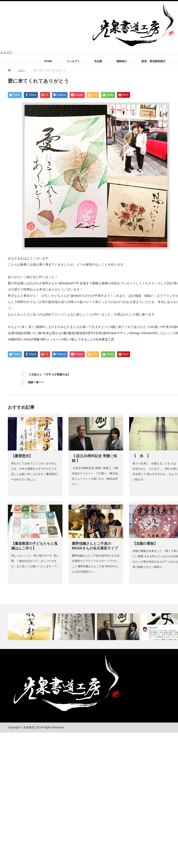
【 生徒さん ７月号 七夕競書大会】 (49, 375)
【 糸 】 (141, 456)
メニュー (6, 52)
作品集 (98, 61)
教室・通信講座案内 (153, 61)
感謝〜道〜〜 (36, 382)
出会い (22, 70)
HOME (48, 61)
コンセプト (73, 61)
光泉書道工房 (31, 727)
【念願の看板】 (145, 544)
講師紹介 (122, 61)
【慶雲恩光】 (22, 456)
